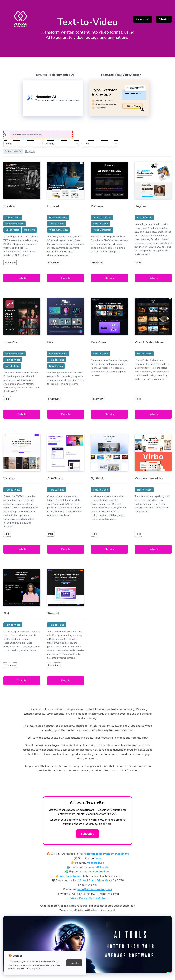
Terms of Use (97, 898)
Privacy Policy (78, 898)
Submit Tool (143, 19)
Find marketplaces (71, 876)
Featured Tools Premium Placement (106, 854)
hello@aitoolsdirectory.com (95, 889)
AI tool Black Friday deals (96, 880)
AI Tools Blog (96, 863)
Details (22, 278)
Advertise (164, 19)
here (98, 858)
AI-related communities (94, 872)
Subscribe (87, 834)
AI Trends (102, 867)
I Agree (74, 963)
